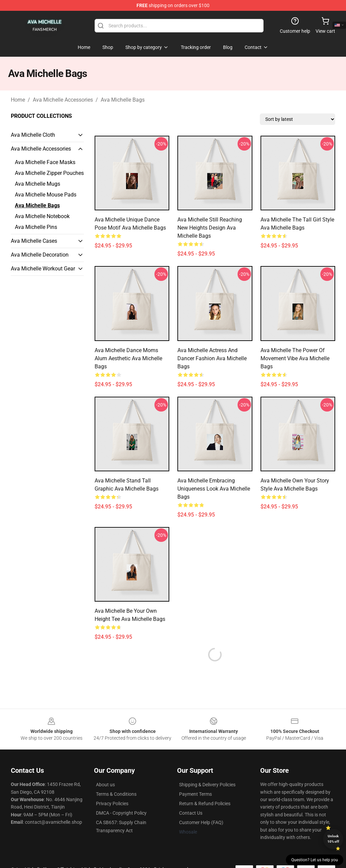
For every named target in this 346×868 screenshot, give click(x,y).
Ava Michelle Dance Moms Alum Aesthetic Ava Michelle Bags (128, 358)
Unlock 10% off (333, 839)
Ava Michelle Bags (123, 100)
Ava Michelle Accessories (63, 100)
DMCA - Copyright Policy (121, 813)
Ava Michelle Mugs (38, 184)
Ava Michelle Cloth (33, 135)
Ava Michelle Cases (34, 241)
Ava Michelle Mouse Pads (46, 195)
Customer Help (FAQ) (201, 822)
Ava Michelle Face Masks (45, 162)
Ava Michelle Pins (36, 227)
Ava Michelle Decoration (40, 255)
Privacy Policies (112, 804)
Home (18, 100)
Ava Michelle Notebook (42, 216)
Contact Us (191, 813)
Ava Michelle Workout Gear (43, 269)
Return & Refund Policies (205, 804)
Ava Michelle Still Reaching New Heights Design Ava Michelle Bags (210, 228)
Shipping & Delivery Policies (207, 785)
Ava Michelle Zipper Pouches (49, 173)
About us (105, 785)
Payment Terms (195, 794)
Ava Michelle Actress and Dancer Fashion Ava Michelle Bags (212, 358)
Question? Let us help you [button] (315, 860)
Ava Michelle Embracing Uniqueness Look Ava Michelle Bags (214, 489)
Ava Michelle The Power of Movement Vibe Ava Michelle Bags (295, 358)
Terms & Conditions (116, 794)
